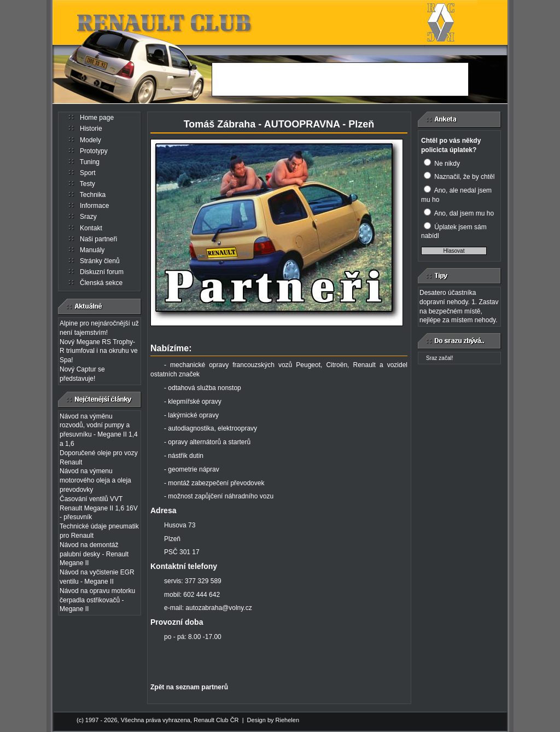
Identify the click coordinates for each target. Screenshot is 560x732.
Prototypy (94, 151)
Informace (94, 206)
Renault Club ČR (216, 720)
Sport (88, 173)
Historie (91, 129)
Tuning (90, 162)
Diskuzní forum (102, 272)
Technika (93, 195)
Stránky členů (100, 261)
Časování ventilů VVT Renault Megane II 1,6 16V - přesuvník (99, 508)
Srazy (88, 217)
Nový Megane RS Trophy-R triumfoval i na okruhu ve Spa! (99, 351)
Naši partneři (98, 239)
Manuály (92, 250)
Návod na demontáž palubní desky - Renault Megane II (94, 554)
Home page (97, 118)
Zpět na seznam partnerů (189, 687)
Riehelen (287, 720)
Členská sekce (101, 283)
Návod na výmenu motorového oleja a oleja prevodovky (95, 480)
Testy (87, 184)
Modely (91, 140)
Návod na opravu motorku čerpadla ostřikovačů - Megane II (97, 600)
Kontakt (91, 228)
